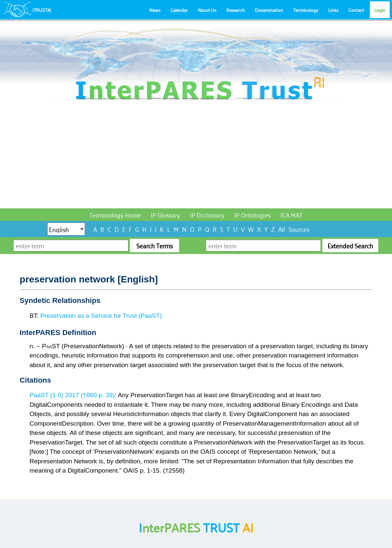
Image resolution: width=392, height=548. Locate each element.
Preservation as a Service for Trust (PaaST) (101, 316)
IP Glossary (165, 214)
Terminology (306, 10)
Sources (299, 229)
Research (236, 10)
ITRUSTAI (42, 10)
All (282, 229)
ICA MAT (292, 214)
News (155, 10)
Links (333, 10)
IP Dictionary (207, 214)
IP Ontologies (252, 214)
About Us (207, 10)
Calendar (179, 10)
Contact (356, 10)
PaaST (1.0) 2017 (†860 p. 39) (72, 395)
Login (380, 10)
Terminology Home (115, 214)
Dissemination (269, 10)
